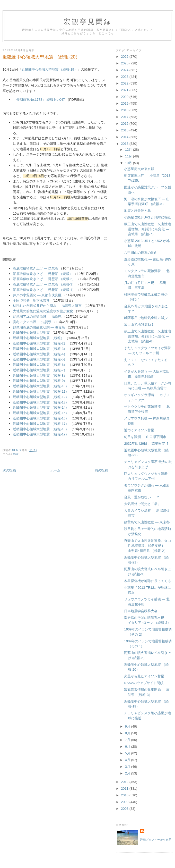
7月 (128, 740)
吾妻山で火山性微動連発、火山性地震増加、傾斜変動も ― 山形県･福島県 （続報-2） (147, 546)
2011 (125, 789)
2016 (125, 124)
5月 (128, 753)
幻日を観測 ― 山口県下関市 (145, 437)
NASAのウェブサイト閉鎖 (144, 683)
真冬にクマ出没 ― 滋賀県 (32, 322)
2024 (125, 70)
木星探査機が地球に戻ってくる (147, 581)
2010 (125, 795)
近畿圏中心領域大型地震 (31, 332)
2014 (125, 137)
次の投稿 (9, 470)
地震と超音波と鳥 (137, 211)
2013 (125, 144)
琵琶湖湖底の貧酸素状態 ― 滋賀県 (39, 327)
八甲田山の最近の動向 (141, 253)
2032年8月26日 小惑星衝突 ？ (147, 444)
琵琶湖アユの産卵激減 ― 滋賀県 (37, 317)
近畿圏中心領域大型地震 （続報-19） (50, 69)
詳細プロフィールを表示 (156, 840)
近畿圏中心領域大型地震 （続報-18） (41, 429)
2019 (125, 103)
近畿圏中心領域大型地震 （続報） (38, 338)
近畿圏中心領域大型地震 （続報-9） (40, 381)
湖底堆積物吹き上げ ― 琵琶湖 (36, 268)
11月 (129, 156)
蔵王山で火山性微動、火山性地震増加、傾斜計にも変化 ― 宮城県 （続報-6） (147, 336)
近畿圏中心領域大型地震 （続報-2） (40, 343)
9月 (128, 726)
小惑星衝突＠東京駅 (139, 169)
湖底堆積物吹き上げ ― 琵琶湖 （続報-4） (44, 290)
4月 (128, 760)
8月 (128, 733)
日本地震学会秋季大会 (141, 611)
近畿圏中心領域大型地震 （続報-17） (41, 424)
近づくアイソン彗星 (139, 430)
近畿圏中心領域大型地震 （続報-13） (41, 402)
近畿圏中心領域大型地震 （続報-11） (41, 391)
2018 (125, 110)
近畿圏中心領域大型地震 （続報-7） (40, 370)
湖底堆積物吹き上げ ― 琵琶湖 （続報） (43, 274)
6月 (128, 747)
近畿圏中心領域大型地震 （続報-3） (40, 349)
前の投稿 (101, 470)
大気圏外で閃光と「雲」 (142, 504)
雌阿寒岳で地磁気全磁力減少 (146, 318)
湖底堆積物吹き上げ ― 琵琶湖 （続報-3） (44, 284)
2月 (128, 773)
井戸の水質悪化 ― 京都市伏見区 (37, 295)
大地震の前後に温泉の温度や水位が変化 (43, 311)
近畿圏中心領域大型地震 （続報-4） (40, 354)
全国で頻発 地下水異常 (31, 301)
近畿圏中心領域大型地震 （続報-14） (41, 407)
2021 (125, 90)
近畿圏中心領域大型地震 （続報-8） (40, 376)
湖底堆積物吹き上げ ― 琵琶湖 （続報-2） (44, 279)
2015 (125, 130)
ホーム (55, 470)
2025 (125, 63)
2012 (125, 782)
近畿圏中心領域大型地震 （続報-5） (40, 359)
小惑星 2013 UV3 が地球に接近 (147, 217)
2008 (125, 809)
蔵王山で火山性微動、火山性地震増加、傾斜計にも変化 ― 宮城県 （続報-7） (147, 229)
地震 (16, 454)
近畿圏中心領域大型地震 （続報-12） (41, 397)
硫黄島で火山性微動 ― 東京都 (147, 522)
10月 (129, 163)
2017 (125, 117)
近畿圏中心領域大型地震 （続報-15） (41, 413)
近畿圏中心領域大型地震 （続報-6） (40, 365)
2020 (125, 97)
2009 (125, 802)
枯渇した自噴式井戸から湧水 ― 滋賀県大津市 (47, 306)
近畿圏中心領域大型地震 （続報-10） (41, 386)
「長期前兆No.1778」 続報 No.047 (39, 100)
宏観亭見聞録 (88, 22)
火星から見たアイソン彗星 (144, 676)
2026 (125, 57)
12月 (129, 150)
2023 (125, 77)
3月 (128, 767)
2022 (125, 83)
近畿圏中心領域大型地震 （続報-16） (41, 418)
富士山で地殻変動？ (139, 325)
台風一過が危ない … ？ (142, 497)
